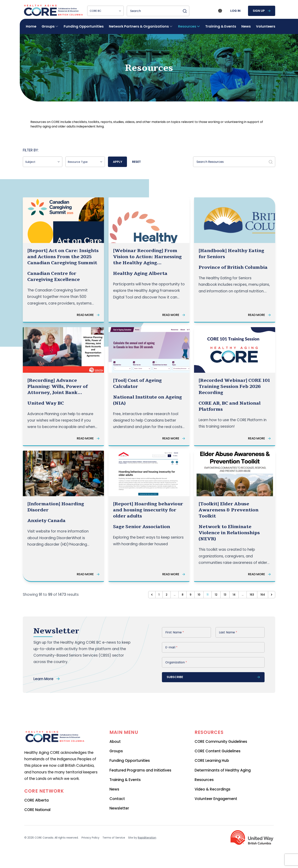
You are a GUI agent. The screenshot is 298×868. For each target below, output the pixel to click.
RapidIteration (147, 838)
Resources (204, 780)
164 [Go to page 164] (263, 595)
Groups (116, 751)
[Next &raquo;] (272, 595)
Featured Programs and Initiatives (140, 770)
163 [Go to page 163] (252, 595)
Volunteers (266, 26)
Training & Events (221, 26)
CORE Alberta (36, 800)
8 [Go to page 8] (183, 595)
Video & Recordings (212, 789)
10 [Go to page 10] (199, 595)
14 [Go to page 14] (234, 595)
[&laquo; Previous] (152, 595)
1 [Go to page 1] (159, 595)
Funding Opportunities (84, 26)
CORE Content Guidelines (218, 751)
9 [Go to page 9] (191, 595)
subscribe (213, 677)
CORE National (37, 810)
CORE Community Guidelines (221, 742)
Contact (117, 799)
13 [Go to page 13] (225, 595)
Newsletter (119, 808)
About (115, 742)
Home (31, 26)
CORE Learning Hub (212, 761)
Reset (136, 162)
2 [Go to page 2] (167, 595)
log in (235, 11)
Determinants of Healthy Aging (223, 770)
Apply (118, 162)
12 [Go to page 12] (216, 595)
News (246, 26)
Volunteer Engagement (216, 799)
